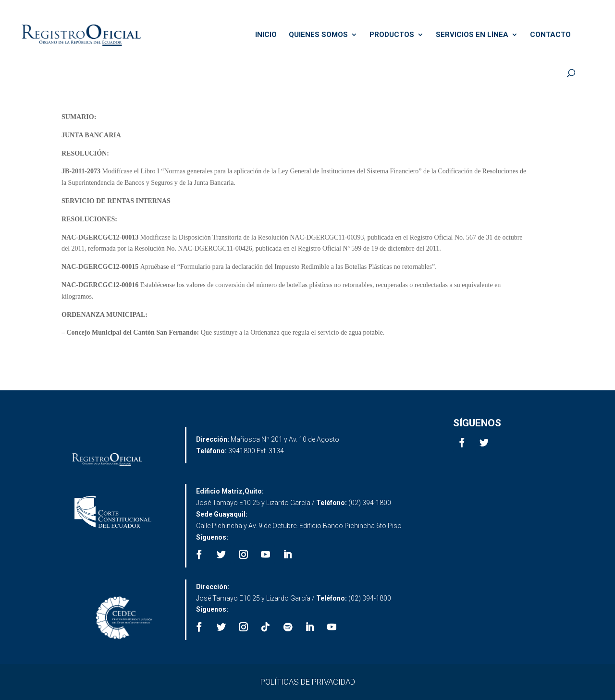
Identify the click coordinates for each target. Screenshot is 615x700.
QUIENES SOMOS (318, 35)
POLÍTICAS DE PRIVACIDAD (308, 682)
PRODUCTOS (392, 35)
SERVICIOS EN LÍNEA (472, 35)
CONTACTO (550, 35)
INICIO (266, 35)
